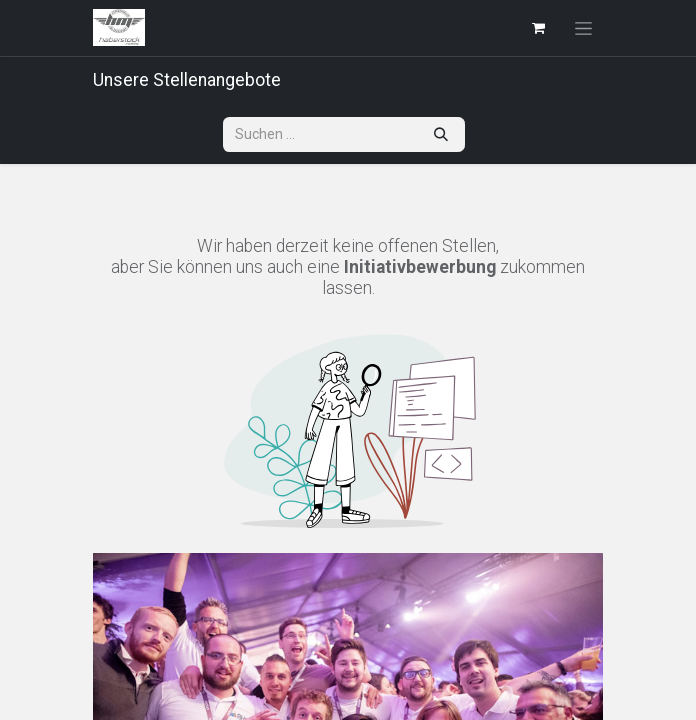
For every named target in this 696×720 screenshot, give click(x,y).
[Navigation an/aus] (583, 28)
